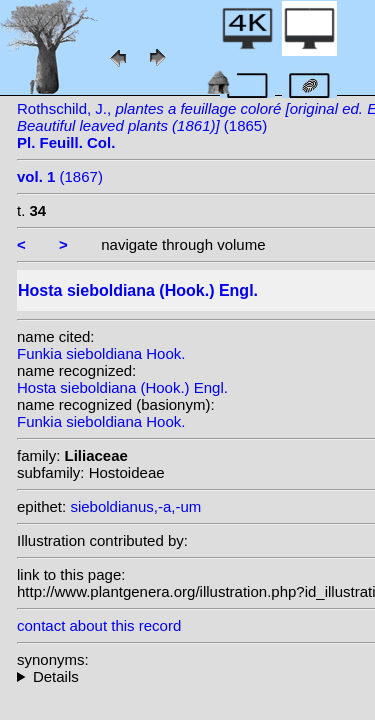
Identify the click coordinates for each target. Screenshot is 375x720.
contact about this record (99, 625)
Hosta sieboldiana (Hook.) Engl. (122, 387)
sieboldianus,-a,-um (135, 506)
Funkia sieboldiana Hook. (101, 353)
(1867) (60, 176)
